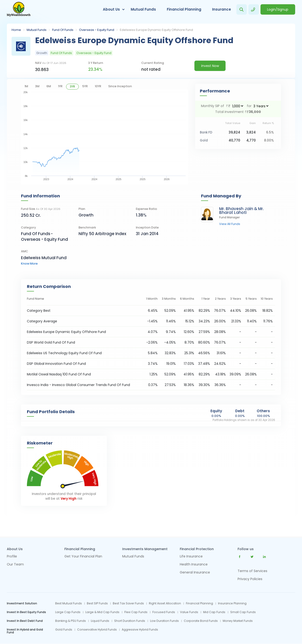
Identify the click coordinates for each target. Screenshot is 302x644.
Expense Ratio (147, 209)
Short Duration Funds (130, 621)
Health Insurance (194, 565)
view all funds (230, 224)
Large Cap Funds (68, 612)
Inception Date (147, 227)
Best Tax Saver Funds (128, 603)
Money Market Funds (238, 621)
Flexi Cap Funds (136, 612)
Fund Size (41, 209)
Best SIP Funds (97, 603)
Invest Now (210, 66)
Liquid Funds (100, 621)
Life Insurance (191, 557)
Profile (12, 557)
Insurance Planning (232, 603)
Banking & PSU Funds (71, 621)
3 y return (96, 63)
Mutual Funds (143, 9)
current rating (153, 63)
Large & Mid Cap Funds (102, 612)
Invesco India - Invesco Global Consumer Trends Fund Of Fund (78, 385)
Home (16, 30)
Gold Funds (64, 630)
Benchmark (87, 227)
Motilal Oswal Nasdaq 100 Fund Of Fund (59, 374)
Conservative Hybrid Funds (97, 630)
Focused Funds (164, 612)
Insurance (222, 9)
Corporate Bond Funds (201, 621)
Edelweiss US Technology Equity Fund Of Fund (64, 353)
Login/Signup (278, 9)
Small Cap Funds (243, 612)
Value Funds (189, 612)
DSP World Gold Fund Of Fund (51, 342)
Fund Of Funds (63, 30)
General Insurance (195, 573)
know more (29, 264)
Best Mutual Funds (69, 603)
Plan (82, 209)
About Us (111, 9)
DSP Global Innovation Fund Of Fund (56, 364)
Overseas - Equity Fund (97, 30)
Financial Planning (184, 9)
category (28, 227)
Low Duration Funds (164, 621)
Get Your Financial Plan (83, 557)
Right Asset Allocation (165, 603)
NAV (51, 63)
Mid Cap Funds (214, 612)
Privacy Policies (250, 579)
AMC (25, 251)
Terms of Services (252, 571)
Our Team (15, 565)
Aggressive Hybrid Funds (140, 630)
